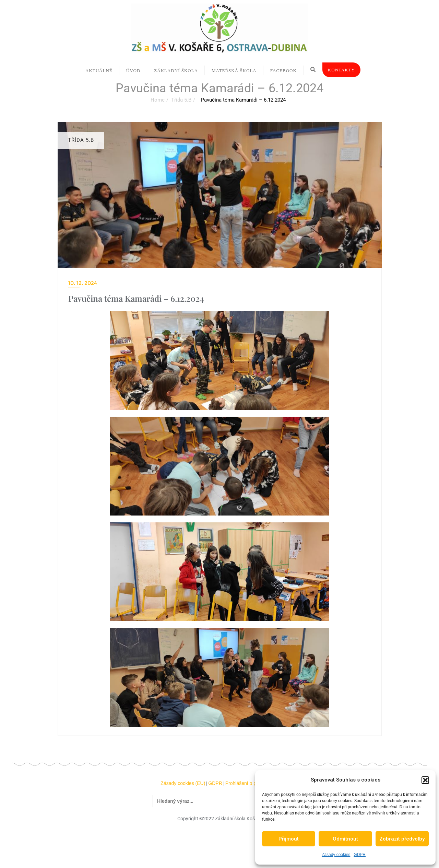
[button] (425, 780)
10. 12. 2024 (83, 283)
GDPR (360, 855)
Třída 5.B (181, 100)
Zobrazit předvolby (402, 839)
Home (158, 100)
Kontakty (341, 70)
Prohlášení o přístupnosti (252, 783)
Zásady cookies (336, 855)
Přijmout (289, 839)
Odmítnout (345, 839)
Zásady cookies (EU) (183, 783)
